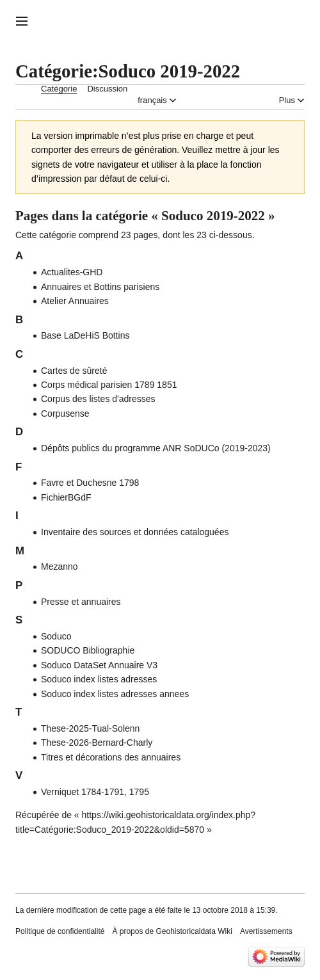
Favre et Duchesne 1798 (90, 483)
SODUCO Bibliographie (88, 650)
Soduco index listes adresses (99, 679)
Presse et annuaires (81, 602)
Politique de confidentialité (60, 931)
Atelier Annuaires (75, 301)
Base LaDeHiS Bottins (85, 335)
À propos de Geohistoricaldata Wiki (172, 931)
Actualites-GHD (72, 272)
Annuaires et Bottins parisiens (100, 287)
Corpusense (65, 414)
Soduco (56, 636)
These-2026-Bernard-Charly (97, 743)
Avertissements (266, 931)
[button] (22, 21)
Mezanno (60, 566)
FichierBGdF (66, 497)
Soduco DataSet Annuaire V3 (99, 665)
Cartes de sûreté (74, 371)
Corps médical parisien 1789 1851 (109, 385)
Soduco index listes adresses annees (115, 694)
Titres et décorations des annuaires (111, 757)
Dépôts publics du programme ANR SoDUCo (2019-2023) (156, 448)
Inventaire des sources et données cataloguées (135, 532)
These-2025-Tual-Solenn (90, 728)
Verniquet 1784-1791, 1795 (95, 792)
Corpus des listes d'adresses (98, 399)
